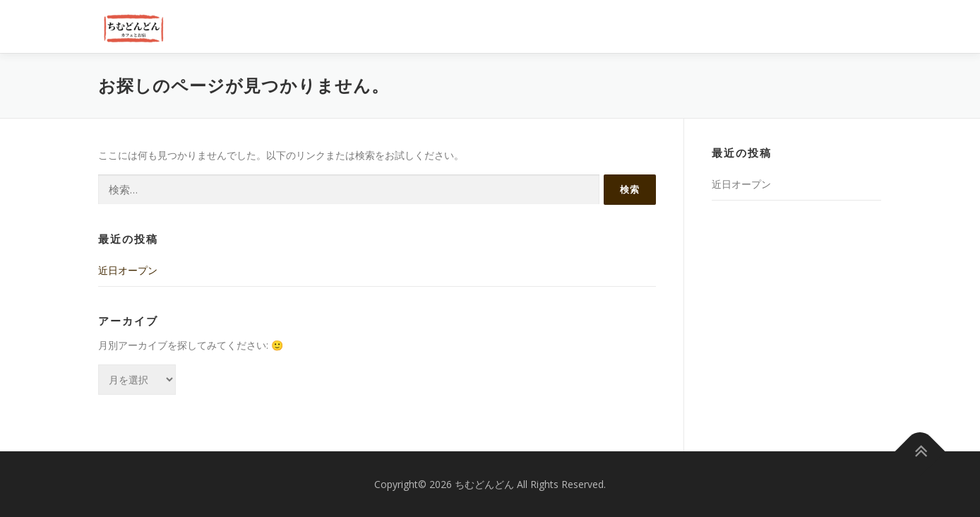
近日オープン (128, 270)
